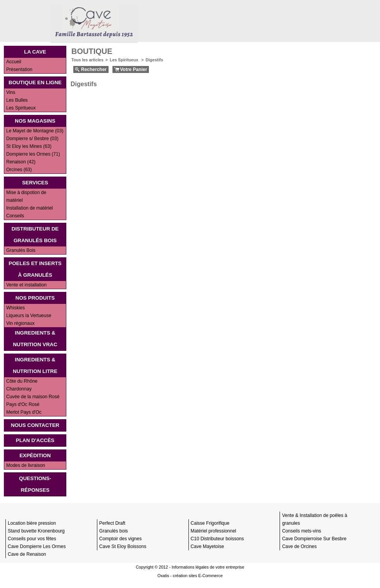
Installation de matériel (29, 208)
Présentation (19, 69)
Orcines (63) (19, 170)
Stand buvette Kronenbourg (36, 531)
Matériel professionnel (213, 531)
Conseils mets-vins (301, 531)
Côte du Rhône (22, 381)
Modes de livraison (26, 465)
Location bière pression (32, 523)
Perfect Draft (112, 523)
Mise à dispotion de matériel (26, 196)
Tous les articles (87, 60)
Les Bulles (17, 100)
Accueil (14, 62)
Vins (11, 92)
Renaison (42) (21, 162)
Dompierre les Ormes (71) (33, 154)
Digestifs (155, 60)
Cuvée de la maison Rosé (33, 397)
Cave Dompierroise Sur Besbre (314, 539)
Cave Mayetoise (207, 546)
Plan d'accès (35, 440)
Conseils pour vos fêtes (32, 539)
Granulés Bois (21, 250)
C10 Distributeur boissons (217, 539)
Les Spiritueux (21, 108)
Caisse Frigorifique (210, 523)
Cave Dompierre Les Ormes (37, 546)
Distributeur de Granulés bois (35, 235)
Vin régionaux (20, 323)
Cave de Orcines (299, 546)
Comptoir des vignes (120, 539)
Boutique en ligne (35, 82)
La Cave (35, 52)
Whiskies (16, 308)
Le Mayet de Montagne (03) (35, 131)
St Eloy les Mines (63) (29, 146)
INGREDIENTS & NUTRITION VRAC (35, 339)
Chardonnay (19, 389)
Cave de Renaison (27, 554)
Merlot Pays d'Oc (24, 412)
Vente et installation (26, 285)
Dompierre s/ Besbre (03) (32, 139)
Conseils (15, 216)
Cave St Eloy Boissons (123, 546)
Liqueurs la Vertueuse (29, 316)
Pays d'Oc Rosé (23, 404)
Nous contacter (35, 425)
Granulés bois (114, 531)
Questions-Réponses (35, 484)
